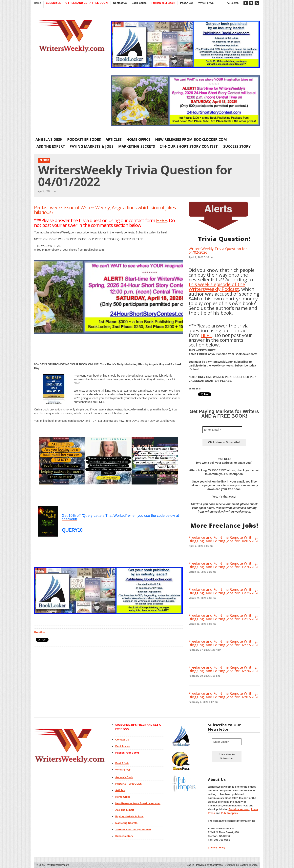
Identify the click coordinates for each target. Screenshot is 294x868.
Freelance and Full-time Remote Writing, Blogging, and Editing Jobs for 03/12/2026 (224, 617)
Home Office (138, 139)
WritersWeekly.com (57, 865)
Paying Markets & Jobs (92, 146)
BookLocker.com (239, 809)
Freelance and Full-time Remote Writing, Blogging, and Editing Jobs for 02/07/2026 (224, 695)
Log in (190, 865)
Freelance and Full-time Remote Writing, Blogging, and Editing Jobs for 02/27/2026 (224, 643)
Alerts (44, 160)
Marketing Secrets (137, 146)
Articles (114, 139)
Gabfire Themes (249, 865)
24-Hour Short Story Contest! (189, 146)
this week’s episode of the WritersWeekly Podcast (217, 287)
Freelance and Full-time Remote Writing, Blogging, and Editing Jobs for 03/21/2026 (224, 591)
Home (38, 3)
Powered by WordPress (209, 865)
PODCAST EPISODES (84, 139)
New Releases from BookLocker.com (191, 139)
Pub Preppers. (230, 813)
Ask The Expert (51, 146)
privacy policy (217, 848)
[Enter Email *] (222, 430)
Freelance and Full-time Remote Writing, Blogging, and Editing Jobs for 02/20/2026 (224, 669)
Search (233, 3)
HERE (161, 220)
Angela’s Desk (49, 139)
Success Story (237, 146)
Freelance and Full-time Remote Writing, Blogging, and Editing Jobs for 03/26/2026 (224, 565)
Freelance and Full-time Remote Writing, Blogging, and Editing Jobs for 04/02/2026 (224, 539)
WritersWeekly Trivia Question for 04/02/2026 (218, 250)
